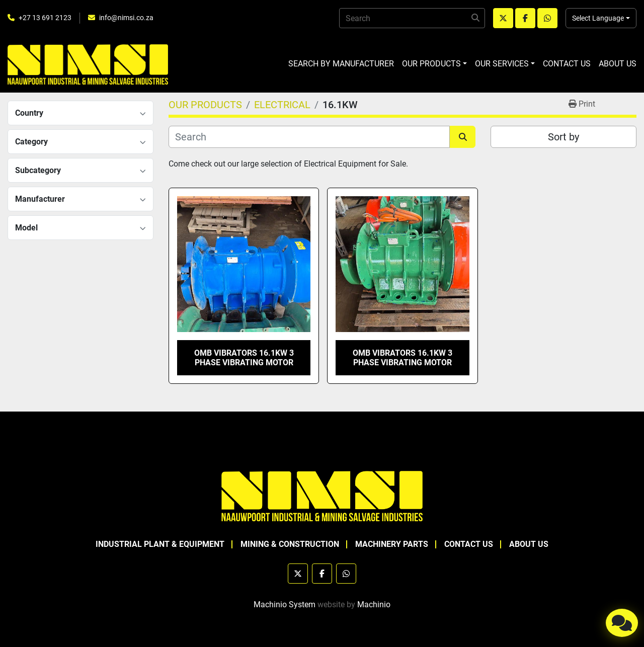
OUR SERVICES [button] (502, 64)
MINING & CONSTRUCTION (290, 544)
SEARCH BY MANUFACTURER (341, 64)
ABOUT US (618, 64)
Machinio (374, 604)
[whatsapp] (547, 18)
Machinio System (285, 604)
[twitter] (503, 18)
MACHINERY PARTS (392, 544)
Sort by (563, 137)
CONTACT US (567, 64)
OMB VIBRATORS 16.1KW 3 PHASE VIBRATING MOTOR (244, 358)
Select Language (598, 18)
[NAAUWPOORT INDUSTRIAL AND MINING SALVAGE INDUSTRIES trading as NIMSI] (322, 495)
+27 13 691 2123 (45, 18)
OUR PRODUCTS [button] (431, 64)
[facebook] (525, 18)
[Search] (412, 18)
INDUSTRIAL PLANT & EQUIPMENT (160, 544)
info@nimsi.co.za (126, 18)
